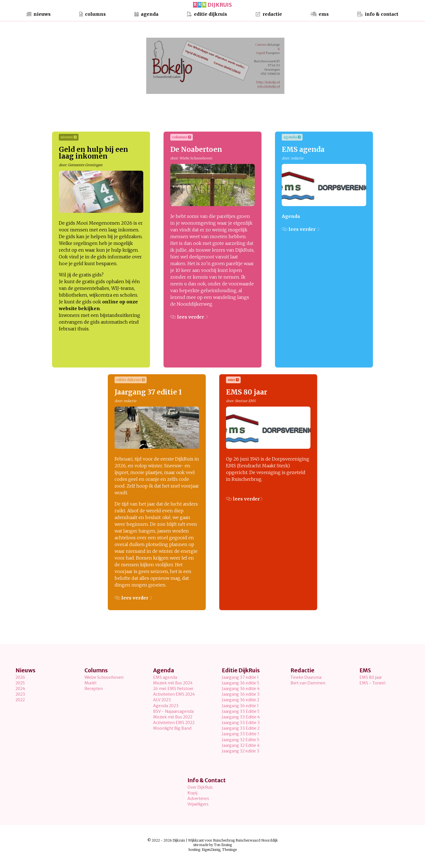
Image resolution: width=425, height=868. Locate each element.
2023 (20, 694)
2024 (20, 689)
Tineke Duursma (306, 677)
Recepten (94, 689)
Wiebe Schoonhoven (104, 677)
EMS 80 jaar (371, 677)
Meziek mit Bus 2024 (173, 683)
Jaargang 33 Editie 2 (241, 728)
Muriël (90, 683)
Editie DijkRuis (207, 13)
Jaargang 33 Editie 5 (241, 711)
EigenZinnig (211, 850)
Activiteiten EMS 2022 (174, 723)
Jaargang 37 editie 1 (240, 677)
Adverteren (198, 799)
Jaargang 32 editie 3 (241, 751)
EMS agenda (165, 677)
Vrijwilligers (198, 804)
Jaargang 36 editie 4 (241, 689)
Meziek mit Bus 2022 (173, 717)
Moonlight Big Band (172, 728)
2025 (20, 683)
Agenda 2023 (166, 706)
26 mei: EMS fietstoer (173, 689)
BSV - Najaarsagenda (173, 711)
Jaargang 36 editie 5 (241, 683)
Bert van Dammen (308, 683)
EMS (320, 13)
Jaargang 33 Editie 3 (241, 723)
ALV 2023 (162, 700)
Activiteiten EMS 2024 (174, 694)
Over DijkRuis (200, 787)
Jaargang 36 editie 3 (241, 694)
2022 (20, 700)
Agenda (146, 13)
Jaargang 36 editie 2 (241, 700)
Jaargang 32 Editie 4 (241, 745)
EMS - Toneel (372, 683)
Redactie (269, 13)
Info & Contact (378, 13)
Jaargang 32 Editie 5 (241, 740)
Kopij (192, 793)
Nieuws (39, 13)
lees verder (189, 317)
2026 (20, 677)
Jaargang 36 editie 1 (240, 706)
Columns (93, 13)
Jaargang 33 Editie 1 (240, 734)
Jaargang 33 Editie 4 (241, 717)
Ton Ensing (223, 845)
